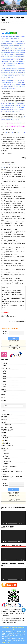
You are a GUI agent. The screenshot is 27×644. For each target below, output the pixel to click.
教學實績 (4, 435)
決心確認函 (4, 479)
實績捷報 (4, 374)
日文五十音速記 (5, 453)
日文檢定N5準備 (6, 459)
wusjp (10, 23)
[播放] (3, 523)
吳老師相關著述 (5, 312)
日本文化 (4, 366)
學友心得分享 (5, 438)
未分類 (3, 397)
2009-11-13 (5, 23)
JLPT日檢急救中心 (6, 368)
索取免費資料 (14, 622)
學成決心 (4, 384)
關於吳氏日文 (5, 417)
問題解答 (4, 389)
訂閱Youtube (15, 328)
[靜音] (21, 523)
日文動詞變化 (5, 456)
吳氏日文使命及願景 (7, 427)
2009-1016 (4, 171)
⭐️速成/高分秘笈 (6, 443)
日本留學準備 (5, 464)
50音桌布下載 (5, 448)
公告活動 (4, 371)
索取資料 (4, 474)
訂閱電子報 (6, 328)
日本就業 (4, 381)
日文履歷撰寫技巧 (6, 461)
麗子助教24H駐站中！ (7, 414)
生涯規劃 (4, 387)
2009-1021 (4, 167)
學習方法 (4, 392)
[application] (13, 518)
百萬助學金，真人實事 (7, 430)
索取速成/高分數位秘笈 (7, 446)
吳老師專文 (4, 363)
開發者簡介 (4, 419)
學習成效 (4, 394)
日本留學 (4, 379)
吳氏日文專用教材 (6, 425)
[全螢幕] (24, 523)
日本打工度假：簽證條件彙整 (9, 466)
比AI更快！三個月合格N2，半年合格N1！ (12, 472)
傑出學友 (4, 376)
